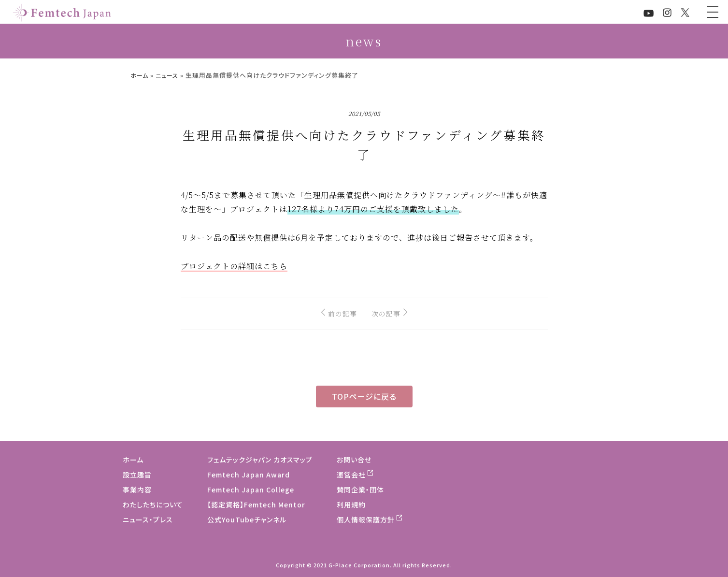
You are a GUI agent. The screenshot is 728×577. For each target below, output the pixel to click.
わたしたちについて (153, 505)
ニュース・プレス (148, 519)
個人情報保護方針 (366, 519)
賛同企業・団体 (360, 490)
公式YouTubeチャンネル (247, 519)
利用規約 (351, 505)
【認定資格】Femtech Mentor (256, 505)
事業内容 (137, 490)
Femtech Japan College (251, 490)
